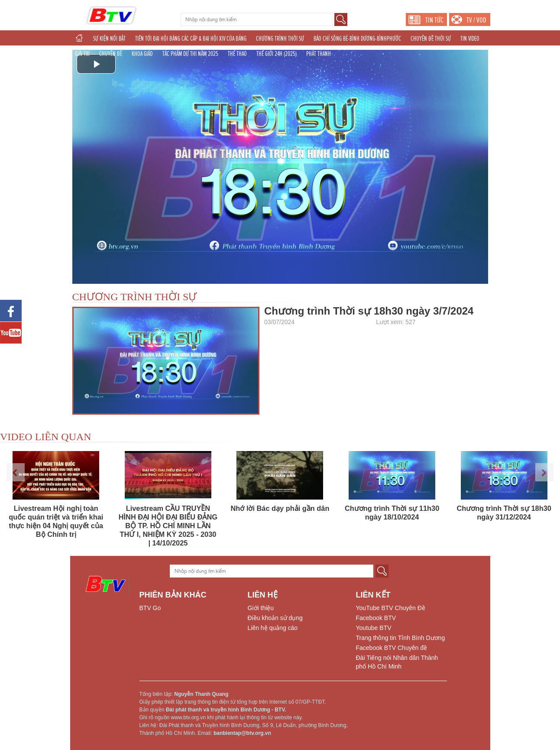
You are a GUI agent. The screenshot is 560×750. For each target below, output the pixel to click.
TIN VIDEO (470, 39)
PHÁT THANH (319, 54)
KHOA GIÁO (142, 54)
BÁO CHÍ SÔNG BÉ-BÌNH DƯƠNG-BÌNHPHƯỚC (357, 39)
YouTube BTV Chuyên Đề (391, 608)
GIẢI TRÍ (82, 54)
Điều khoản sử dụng (275, 618)
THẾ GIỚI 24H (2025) (277, 54)
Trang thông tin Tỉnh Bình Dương (401, 638)
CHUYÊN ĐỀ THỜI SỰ (431, 39)
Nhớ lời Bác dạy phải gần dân (280, 508)
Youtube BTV (374, 628)
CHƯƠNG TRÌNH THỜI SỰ (280, 39)
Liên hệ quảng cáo (273, 628)
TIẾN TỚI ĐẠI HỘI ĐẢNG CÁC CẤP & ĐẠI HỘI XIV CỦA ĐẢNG (191, 39)
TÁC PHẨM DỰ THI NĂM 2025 (190, 54)
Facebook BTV (376, 618)
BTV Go (150, 608)
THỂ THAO (237, 54)
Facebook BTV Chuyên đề (392, 648)
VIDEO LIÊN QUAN (46, 437)
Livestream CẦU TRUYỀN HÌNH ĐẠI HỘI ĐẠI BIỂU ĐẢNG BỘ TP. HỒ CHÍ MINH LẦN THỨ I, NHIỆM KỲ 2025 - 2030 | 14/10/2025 (168, 526)
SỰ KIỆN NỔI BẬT (109, 39)
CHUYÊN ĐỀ (111, 54)
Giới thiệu (261, 608)
